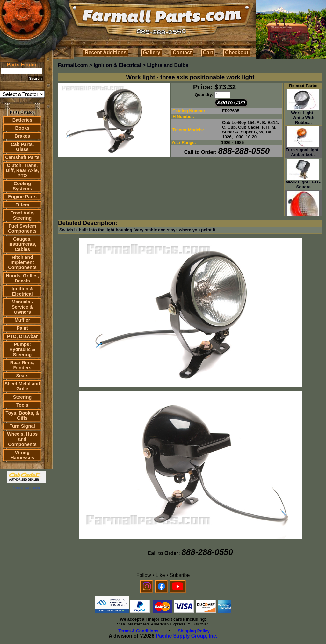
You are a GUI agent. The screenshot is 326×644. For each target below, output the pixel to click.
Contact (182, 52)
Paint (22, 328)
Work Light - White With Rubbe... (303, 116)
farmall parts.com (26, 488)
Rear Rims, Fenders (22, 365)
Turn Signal (22, 426)
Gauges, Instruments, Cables (22, 244)
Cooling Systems (22, 186)
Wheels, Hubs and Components (22, 439)
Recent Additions (106, 52)
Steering (22, 397)
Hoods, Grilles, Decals (22, 278)
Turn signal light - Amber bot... (304, 150)
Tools (22, 405)
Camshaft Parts (22, 157)
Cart (208, 52)
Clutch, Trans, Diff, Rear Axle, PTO (22, 170)
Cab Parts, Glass (22, 147)
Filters (22, 205)
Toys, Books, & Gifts (22, 416)
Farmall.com (73, 65)
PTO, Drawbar (22, 336)
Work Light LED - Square (303, 183)
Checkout (237, 52)
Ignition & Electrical (22, 291)
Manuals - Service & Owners (22, 307)
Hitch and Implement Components (22, 262)
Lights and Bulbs (168, 65)
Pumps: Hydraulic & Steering (22, 349)
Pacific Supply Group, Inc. (187, 636)
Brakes (22, 136)
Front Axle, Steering (22, 215)
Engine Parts (22, 197)
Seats (22, 376)
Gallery (152, 52)
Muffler (22, 320)
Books (22, 128)
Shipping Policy (194, 631)
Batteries (22, 120)
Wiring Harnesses (22, 455)
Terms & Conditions (138, 631)
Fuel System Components (22, 228)
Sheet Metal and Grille (22, 386)
